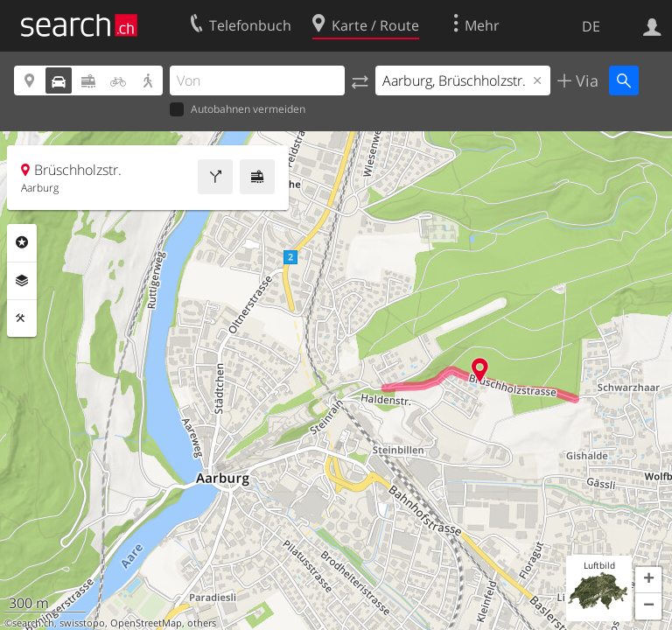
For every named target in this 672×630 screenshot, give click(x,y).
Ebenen (22, 281)
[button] (648, 580)
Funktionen (22, 318)
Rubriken (22, 242)
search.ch (33, 623)
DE (591, 26)
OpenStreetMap (146, 623)
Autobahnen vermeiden (238, 110)
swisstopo (82, 623)
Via (585, 80)
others (202, 623)
